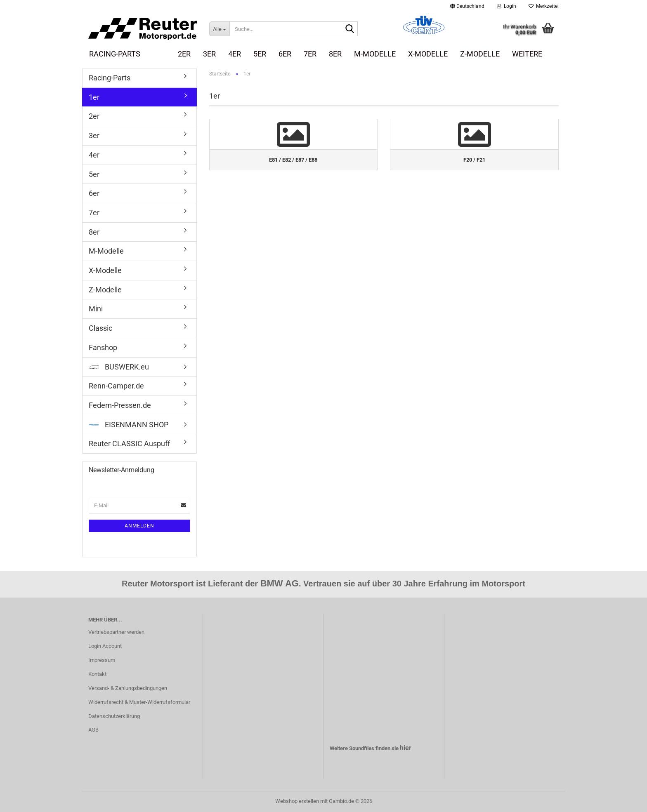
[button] (467, 6)
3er (209, 54)
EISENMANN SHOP (129, 425)
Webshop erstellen (297, 801)
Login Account (105, 646)
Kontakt (97, 674)
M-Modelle (375, 54)
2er (184, 54)
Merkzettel (544, 6)
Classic (100, 328)
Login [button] (507, 6)
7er (310, 54)
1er (159, 54)
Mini (96, 309)
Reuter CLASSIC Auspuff (129, 444)
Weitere (527, 54)
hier (406, 748)
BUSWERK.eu (119, 367)
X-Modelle (428, 54)
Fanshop (103, 347)
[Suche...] (219, 29)
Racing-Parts (115, 54)
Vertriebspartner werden (116, 632)
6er (285, 54)
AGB (93, 730)
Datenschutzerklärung (114, 716)
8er (335, 54)
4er (235, 54)
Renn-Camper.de (116, 386)
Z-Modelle (480, 54)
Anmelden (139, 526)
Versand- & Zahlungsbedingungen (128, 688)
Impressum (102, 660)
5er (260, 54)
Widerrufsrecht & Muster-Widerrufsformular (139, 702)
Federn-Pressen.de (120, 405)
